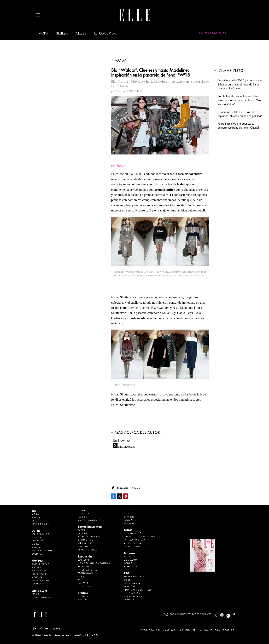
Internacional (87, 570)
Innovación (132, 593)
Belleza (62, 33)
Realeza (36, 537)
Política (83, 593)
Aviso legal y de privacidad (158, 630)
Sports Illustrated (90, 527)
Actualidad (131, 557)
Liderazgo (131, 560)
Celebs (81, 33)
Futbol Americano (90, 537)
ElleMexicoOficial (237, 614)
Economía (85, 567)
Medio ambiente (134, 577)
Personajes (39, 574)
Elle (34, 511)
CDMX (127, 514)
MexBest (37, 561)
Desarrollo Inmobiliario (140, 537)
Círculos (37, 541)
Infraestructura (135, 540)
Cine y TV (84, 514)
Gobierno (84, 596)
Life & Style (39, 591)
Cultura (37, 554)
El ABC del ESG (133, 596)
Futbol (82, 530)
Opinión (129, 520)
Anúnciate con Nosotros (217, 630)
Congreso (131, 510)
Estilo (36, 594)
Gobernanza (132, 583)
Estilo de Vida (41, 580)
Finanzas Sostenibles (138, 590)
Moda (43, 33)
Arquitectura (133, 543)
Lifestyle (83, 547)
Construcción (134, 533)
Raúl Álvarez (118, 166)
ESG (80, 580)
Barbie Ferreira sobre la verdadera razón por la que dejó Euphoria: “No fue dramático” (239, 100)
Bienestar (38, 577)
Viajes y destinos (43, 571)
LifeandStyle (86, 586)
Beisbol (83, 533)
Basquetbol (85, 540)
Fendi (137, 488)
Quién (36, 531)
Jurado (36, 584)
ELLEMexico (215, 615)
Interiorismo (133, 547)
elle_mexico (225, 614)
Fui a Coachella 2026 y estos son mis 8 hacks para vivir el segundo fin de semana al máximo (240, 84)
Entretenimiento (43, 597)
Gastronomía (40, 564)
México (83, 600)
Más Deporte (86, 543)
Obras (82, 576)
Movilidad (131, 586)
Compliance (188, 630)
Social (128, 580)
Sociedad (130, 524)
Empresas (84, 560)
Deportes (84, 510)
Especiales (131, 567)
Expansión (85, 556)
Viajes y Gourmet (43, 551)
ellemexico (231, 614)
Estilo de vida (105, 33)
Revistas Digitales (212, 33)
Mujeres (83, 583)
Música (83, 517)
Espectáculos (40, 534)
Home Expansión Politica (94, 563)
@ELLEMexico (126, 446)
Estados (129, 517)
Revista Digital (87, 550)
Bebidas (36, 567)
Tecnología (86, 573)
